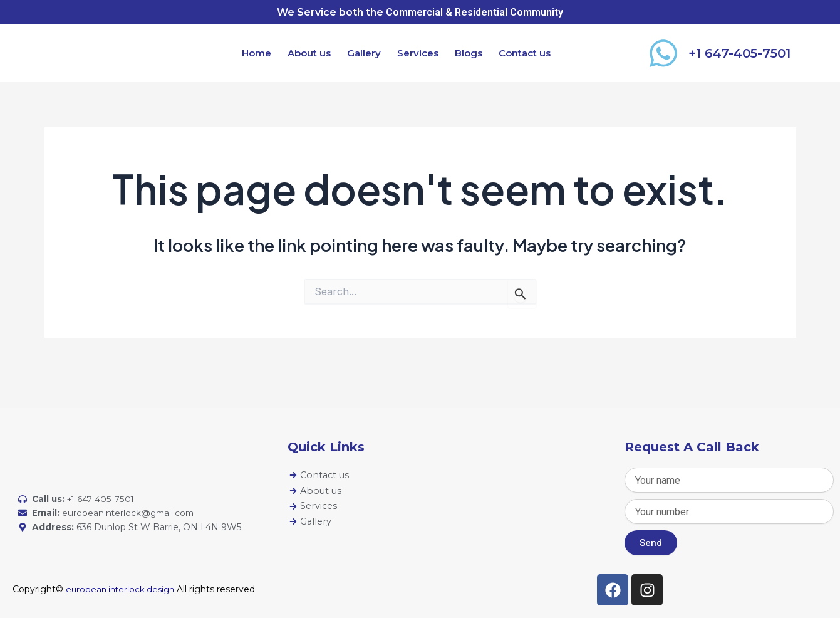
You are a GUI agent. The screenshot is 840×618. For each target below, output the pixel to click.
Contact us (525, 53)
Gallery (364, 53)
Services (418, 53)
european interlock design (123, 589)
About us (309, 53)
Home (257, 53)
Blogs (469, 53)
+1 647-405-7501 (739, 53)
